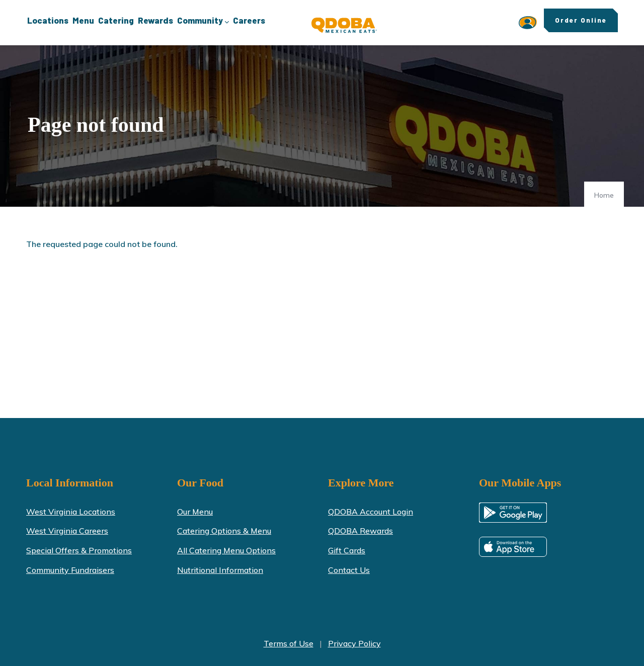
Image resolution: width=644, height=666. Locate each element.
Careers (249, 20)
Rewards (155, 20)
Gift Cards (347, 550)
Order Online (581, 20)
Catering (116, 20)
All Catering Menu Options (226, 550)
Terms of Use (289, 643)
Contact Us (349, 570)
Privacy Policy (354, 643)
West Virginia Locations (71, 512)
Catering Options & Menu (224, 531)
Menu (83, 20)
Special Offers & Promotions (79, 550)
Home (604, 195)
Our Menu (195, 512)
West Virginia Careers (67, 531)
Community (203, 21)
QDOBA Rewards (360, 531)
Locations (48, 20)
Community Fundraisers (70, 570)
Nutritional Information (220, 570)
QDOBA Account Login (371, 512)
